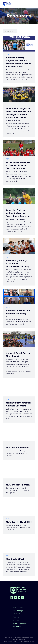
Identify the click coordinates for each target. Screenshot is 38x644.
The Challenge (18, 611)
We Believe (17, 614)
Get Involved (17, 626)
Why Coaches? (18, 608)
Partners (16, 617)
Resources (17, 620)
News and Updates (20, 623)
